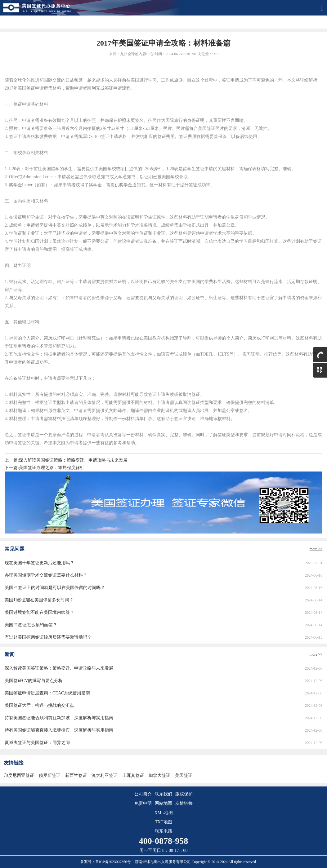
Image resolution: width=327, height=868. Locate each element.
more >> (316, 549)
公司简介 (143, 794)
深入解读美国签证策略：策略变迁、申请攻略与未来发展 (59, 668)
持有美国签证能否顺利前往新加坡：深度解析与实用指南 (59, 718)
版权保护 (184, 794)
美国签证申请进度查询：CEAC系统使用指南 (47, 693)
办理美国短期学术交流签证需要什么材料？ (46, 575)
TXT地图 (163, 822)
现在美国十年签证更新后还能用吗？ (39, 563)
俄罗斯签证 (50, 775)
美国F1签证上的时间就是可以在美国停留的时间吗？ (55, 588)
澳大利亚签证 (105, 775)
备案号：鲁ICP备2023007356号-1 (108, 862)
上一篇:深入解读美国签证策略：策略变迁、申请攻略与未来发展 (66, 460)
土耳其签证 (133, 775)
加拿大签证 (159, 775)
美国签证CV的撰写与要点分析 (34, 681)
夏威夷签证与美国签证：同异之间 (37, 743)
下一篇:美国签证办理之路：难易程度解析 (44, 468)
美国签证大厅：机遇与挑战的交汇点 (39, 705)
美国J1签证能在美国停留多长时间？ (39, 600)
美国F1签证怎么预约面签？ (31, 625)
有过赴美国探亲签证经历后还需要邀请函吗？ (48, 637)
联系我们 (163, 794)
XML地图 (163, 813)
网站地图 (163, 803)
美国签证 (184, 775)
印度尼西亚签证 (19, 775)
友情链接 (184, 803)
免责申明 (143, 803)
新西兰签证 (76, 775)
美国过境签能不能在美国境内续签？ (39, 612)
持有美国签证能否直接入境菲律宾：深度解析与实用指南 (59, 730)
